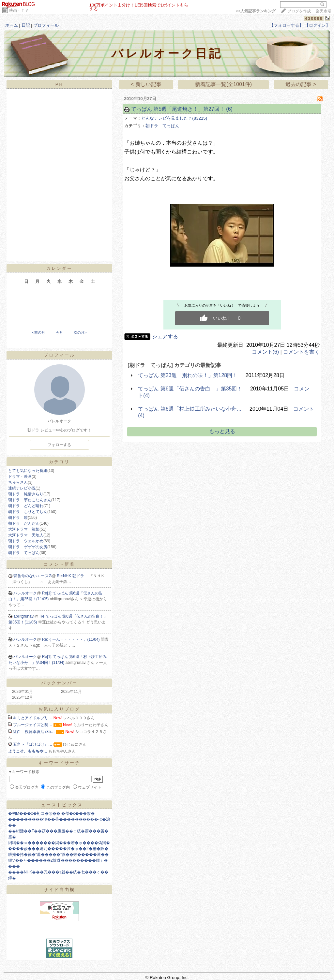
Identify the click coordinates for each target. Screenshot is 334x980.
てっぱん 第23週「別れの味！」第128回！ (188, 375)
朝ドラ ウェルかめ (26, 541)
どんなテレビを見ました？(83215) (174, 118)
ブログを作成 (299, 11)
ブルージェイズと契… (33, 725)
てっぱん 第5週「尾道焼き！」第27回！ (178, 109)
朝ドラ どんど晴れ (26, 506)
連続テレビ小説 (22, 488)
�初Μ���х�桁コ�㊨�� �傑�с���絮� (51, 813)
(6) (229, 109)
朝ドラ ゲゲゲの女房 (28, 547)
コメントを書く (301, 352)
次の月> (80, 332)
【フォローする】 (286, 25)
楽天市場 (324, 11)
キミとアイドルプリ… (33, 718)
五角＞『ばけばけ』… (33, 744)
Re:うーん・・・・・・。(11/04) (71, 639)
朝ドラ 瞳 (18, 518)
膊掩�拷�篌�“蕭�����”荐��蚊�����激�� (58, 855)
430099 (314, 18)
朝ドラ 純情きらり (26, 494)
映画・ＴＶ (19, 10)
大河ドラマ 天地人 (26, 535)
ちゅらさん (18, 482)
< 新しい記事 (146, 84)
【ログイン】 (317, 25)
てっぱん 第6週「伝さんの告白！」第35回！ (190, 389)
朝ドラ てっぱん (24, 553)
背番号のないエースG (32, 576)
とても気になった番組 (28, 471)
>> (256, 11)
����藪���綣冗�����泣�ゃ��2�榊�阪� (58, 849)
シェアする (165, 336)
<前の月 (38, 332)
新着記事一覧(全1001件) (223, 84)
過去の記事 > (301, 84)
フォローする (59, 445)
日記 (26, 25)
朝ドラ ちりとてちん (28, 512)
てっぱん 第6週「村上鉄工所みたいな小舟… (190, 409)
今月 (59, 332)
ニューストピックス (59, 805)
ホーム (12, 25)
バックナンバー (59, 683)
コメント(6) (266, 352)
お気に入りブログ (59, 709)
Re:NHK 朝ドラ (73, 576)
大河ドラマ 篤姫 (24, 529)
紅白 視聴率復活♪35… (34, 732)
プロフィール (46, 25)
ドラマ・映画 (20, 476)
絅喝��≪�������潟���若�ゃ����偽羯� (59, 843)
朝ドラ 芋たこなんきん (30, 500)
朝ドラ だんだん (24, 523)
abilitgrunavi (24, 616)
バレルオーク (25, 593)
